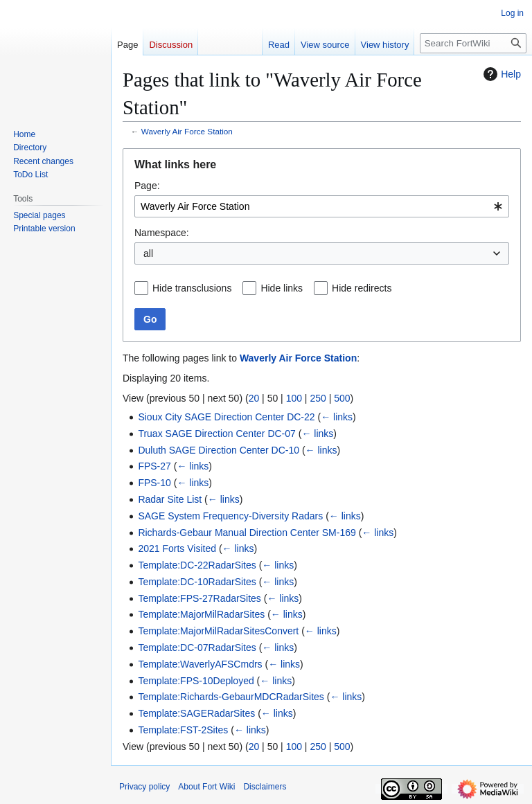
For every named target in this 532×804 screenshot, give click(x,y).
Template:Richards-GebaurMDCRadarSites (231, 697)
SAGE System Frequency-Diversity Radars (230, 516)
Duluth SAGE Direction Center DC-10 (219, 450)
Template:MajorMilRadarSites (201, 614)
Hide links (282, 288)
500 (342, 398)
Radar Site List (170, 499)
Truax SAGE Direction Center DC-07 (216, 434)
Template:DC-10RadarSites (197, 582)
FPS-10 (154, 483)
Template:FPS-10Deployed (196, 681)
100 (294, 398)
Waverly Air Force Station (187, 131)
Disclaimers (265, 787)
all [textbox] (148, 253)
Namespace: (162, 233)
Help (500, 74)
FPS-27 (154, 466)
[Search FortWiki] (473, 43)
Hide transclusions (192, 288)
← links (337, 417)
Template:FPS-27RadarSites (199, 598)
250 (318, 398)
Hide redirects (362, 288)
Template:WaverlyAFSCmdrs (200, 664)
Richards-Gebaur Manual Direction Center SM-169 (247, 533)
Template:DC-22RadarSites (197, 565)
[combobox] (322, 206)
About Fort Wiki (206, 787)
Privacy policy (144, 787)
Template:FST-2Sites (183, 730)
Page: (147, 186)
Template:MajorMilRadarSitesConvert (218, 631)
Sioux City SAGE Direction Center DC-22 (226, 417)
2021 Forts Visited (177, 548)
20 (254, 398)
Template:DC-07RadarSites (197, 647)
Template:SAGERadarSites (196, 713)
